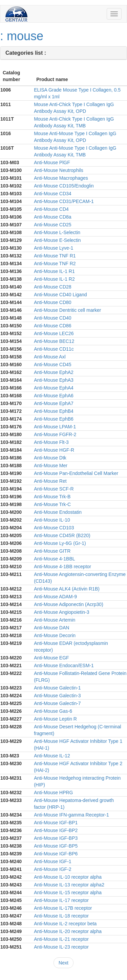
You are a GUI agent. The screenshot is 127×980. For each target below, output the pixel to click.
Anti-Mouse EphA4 (54, 388)
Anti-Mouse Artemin (55, 620)
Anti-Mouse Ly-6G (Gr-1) (60, 543)
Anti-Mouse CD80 (53, 302)
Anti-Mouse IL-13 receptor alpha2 (69, 885)
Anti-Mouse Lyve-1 (54, 248)
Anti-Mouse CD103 (54, 528)
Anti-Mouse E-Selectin (57, 240)
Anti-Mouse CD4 (51, 209)
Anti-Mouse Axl (50, 357)
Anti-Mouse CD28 (53, 287)
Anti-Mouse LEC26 (54, 333)
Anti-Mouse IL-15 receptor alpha (68, 893)
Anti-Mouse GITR (52, 551)
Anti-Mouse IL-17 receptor (61, 900)
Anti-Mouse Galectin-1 (57, 688)
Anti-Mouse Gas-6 (53, 711)
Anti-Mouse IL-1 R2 (54, 279)
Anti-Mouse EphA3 (54, 380)
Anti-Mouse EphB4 (54, 411)
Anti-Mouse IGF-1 (52, 861)
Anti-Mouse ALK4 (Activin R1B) (67, 589)
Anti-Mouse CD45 (53, 365)
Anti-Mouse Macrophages (61, 178)
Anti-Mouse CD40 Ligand (60, 295)
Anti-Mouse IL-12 (52, 756)
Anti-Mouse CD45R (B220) (62, 535)
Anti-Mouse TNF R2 (55, 263)
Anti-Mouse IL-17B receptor (63, 908)
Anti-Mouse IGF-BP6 (56, 854)
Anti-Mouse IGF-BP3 (56, 838)
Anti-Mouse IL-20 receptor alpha (68, 931)
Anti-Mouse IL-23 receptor (61, 947)
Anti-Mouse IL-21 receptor (61, 939)
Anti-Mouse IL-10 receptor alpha (68, 877)
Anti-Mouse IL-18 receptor (61, 916)
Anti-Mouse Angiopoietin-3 (61, 612)
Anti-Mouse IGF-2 (52, 869)
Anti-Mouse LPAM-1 (55, 427)
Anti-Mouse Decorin (55, 635)
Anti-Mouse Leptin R (55, 719)
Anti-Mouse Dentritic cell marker (67, 310)
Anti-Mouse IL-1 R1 (54, 271)
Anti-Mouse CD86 (53, 326)
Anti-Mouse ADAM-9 (55, 597)
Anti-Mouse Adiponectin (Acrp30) (69, 604)
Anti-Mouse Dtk (50, 458)
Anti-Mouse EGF (51, 658)
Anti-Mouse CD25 (53, 225)
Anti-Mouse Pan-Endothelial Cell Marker (76, 473)
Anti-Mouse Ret (50, 481)
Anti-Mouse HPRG (53, 793)
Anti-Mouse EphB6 (54, 419)
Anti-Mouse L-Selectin (57, 232)
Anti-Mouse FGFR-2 (55, 434)
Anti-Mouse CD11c (54, 349)
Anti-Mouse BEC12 (54, 341)
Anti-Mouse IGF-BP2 (56, 830)
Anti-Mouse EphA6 (54, 396)
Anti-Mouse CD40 (53, 318)
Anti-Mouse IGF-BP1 (56, 823)
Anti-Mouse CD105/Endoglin (64, 186)
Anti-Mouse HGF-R (54, 450)
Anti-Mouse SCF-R (54, 489)
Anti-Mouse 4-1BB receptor (62, 567)
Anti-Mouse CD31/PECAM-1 (64, 201)
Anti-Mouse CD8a (53, 217)
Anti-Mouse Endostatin (58, 512)
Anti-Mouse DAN (51, 628)
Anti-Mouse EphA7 (54, 403)
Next (63, 963)
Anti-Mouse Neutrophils (59, 170)
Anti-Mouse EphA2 (54, 372)
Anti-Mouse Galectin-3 (57, 696)
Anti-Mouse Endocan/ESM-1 (64, 665)
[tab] (63, 53)
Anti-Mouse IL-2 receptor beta (65, 924)
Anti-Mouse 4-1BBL (54, 559)
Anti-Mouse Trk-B (52, 497)
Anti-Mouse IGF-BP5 (56, 846)
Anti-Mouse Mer (51, 466)
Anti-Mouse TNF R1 (55, 256)
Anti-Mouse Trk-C (52, 504)
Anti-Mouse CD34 (53, 194)
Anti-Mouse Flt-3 (51, 442)
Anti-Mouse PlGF (52, 162)
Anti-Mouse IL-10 (52, 520)
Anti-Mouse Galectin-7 (57, 703)
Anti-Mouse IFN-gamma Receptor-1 (71, 815)
